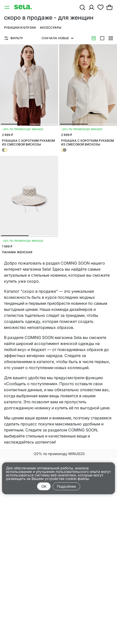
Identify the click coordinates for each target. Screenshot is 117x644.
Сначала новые (57, 38)
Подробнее (66, 486)
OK (44, 486)
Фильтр (14, 38)
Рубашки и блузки (20, 28)
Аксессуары (51, 28)
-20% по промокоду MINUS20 (59, 454)
